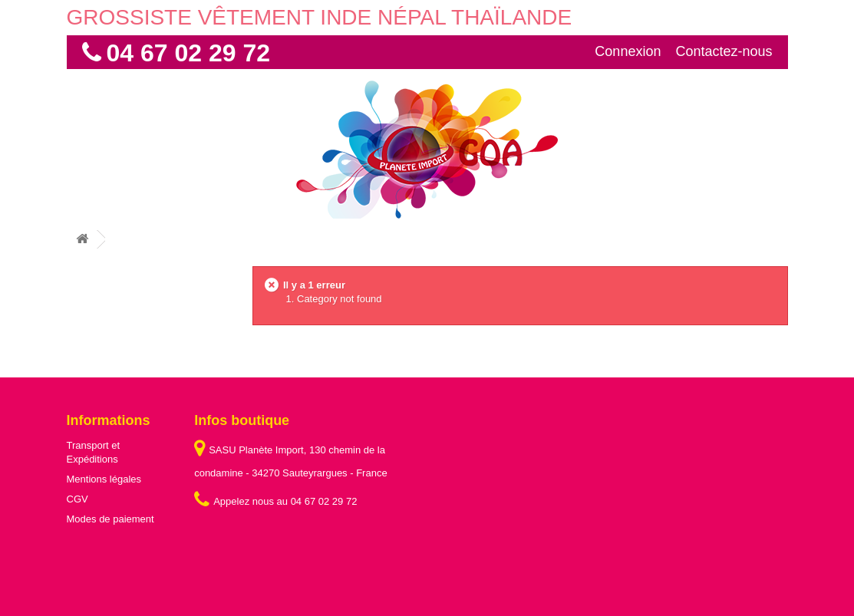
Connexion (628, 51)
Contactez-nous (724, 51)
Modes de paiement (110, 519)
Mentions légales (104, 479)
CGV (77, 499)
